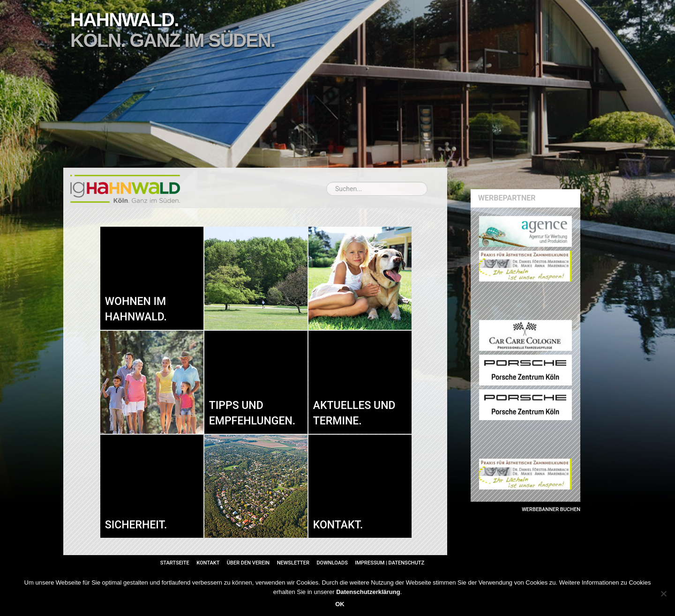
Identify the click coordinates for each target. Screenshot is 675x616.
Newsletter (293, 563)
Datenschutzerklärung (368, 592)
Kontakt (208, 563)
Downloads (332, 563)
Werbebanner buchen (551, 509)
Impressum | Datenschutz (390, 563)
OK (340, 604)
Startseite (175, 563)
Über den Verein (248, 563)
